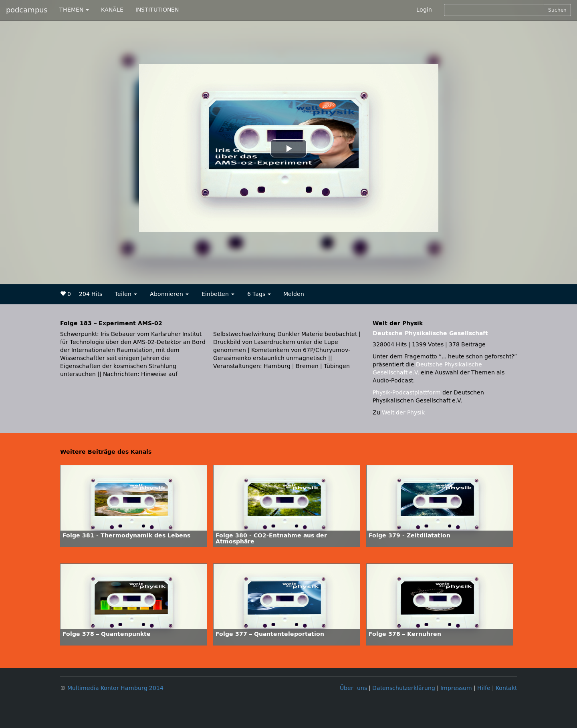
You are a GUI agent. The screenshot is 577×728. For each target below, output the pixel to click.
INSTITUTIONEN (157, 10)
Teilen (126, 294)
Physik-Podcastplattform (407, 393)
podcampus (27, 10)
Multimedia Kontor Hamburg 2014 (115, 688)
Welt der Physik (403, 413)
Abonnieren (169, 294)
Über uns (353, 688)
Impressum (456, 688)
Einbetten (218, 294)
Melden (294, 294)
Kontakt (506, 688)
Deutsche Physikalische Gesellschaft (430, 333)
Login (424, 10)
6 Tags (259, 294)
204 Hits (91, 294)
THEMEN (74, 10)
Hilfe (484, 688)
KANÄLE (112, 10)
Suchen (557, 10)
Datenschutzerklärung (404, 688)
